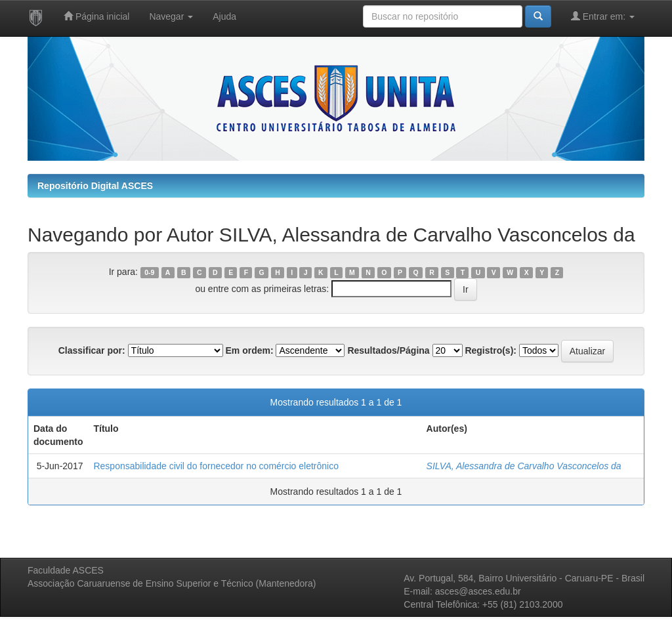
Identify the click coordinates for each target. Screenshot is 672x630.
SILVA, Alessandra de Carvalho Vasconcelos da (524, 466)
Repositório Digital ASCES (95, 186)
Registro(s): (491, 350)
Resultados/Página (388, 350)
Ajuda (224, 16)
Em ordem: (249, 350)
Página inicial (96, 16)
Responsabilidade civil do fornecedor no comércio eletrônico (216, 466)
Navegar (171, 16)
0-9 (149, 272)
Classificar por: (92, 350)
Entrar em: (603, 16)
